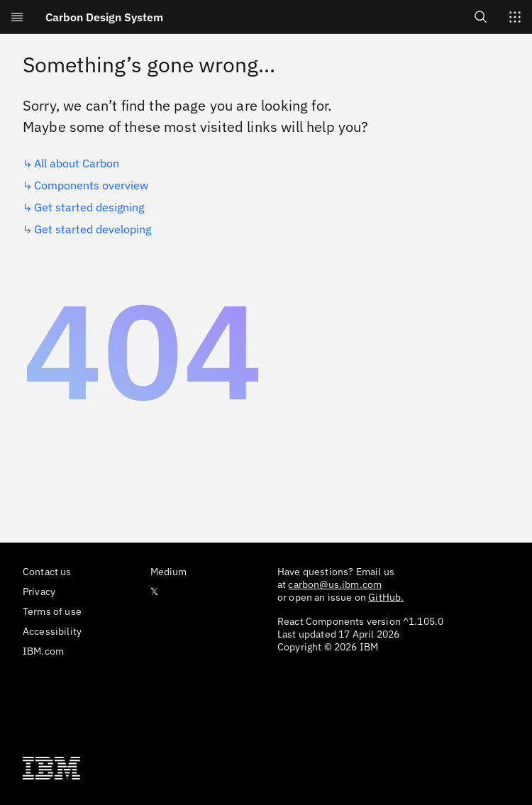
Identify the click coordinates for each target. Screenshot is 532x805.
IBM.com (43, 651)
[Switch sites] (515, 17)
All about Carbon (77, 163)
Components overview (91, 185)
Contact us (47, 572)
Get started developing (93, 229)
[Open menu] (17, 17)
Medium (169, 572)
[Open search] (481, 17)
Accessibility (52, 631)
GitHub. (386, 597)
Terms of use (52, 611)
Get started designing (89, 207)
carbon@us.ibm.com (335, 584)
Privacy (39, 592)
